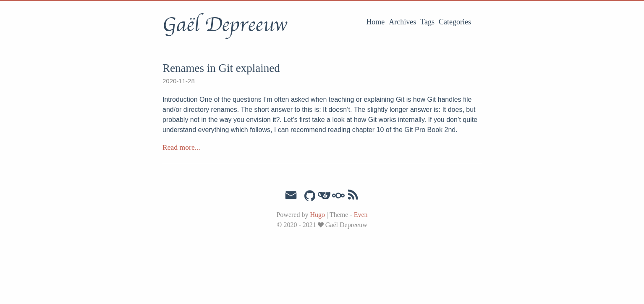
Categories (455, 22)
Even (361, 215)
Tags (427, 22)
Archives (402, 22)
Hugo (317, 215)
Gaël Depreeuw (225, 25)
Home (375, 22)
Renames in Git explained (221, 68)
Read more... (181, 147)
